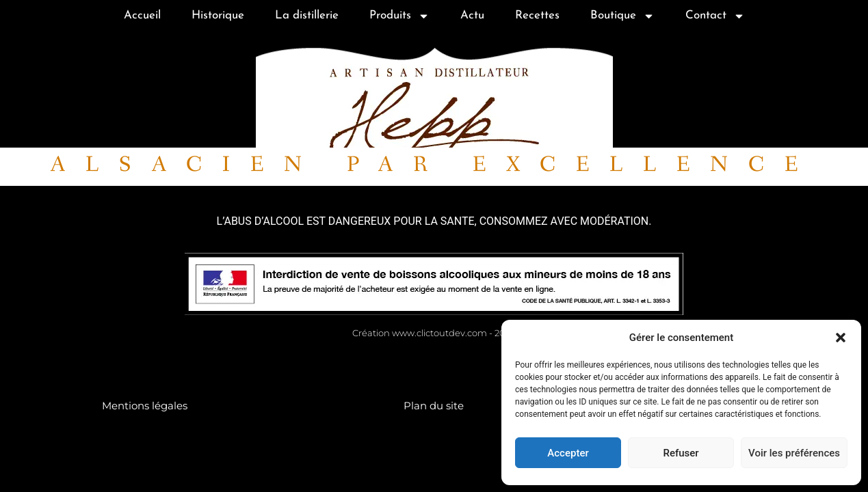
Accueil (142, 15)
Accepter (568, 453)
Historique (218, 15)
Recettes (537, 15)
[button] (841, 338)
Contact (715, 16)
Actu (472, 15)
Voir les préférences (794, 453)
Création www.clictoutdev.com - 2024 (434, 333)
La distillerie (307, 15)
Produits (399, 16)
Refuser (681, 453)
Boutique (622, 16)
